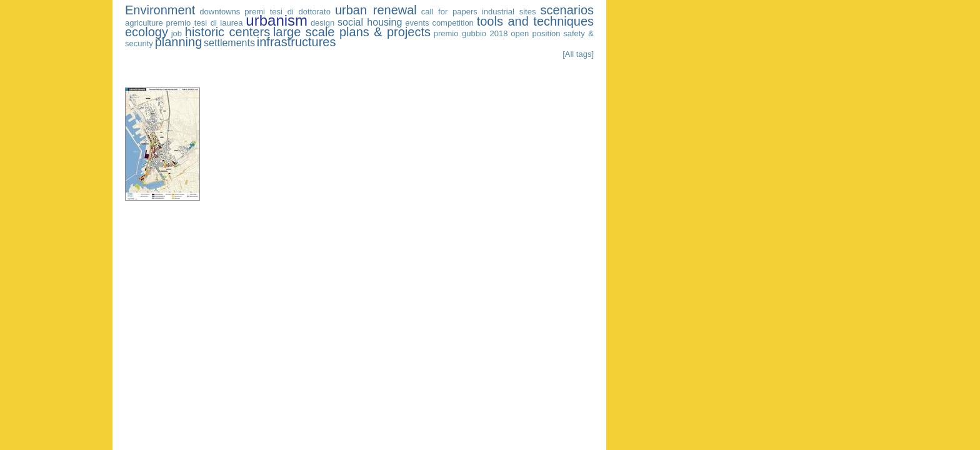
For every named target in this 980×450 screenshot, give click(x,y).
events (417, 23)
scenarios (567, 10)
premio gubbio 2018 (471, 33)
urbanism (277, 20)
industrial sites (509, 12)
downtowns (220, 12)
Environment (160, 10)
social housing (370, 22)
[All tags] (578, 54)
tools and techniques (535, 21)
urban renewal (376, 10)
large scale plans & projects (352, 32)
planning (179, 42)
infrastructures (297, 42)
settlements (229, 43)
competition (452, 23)
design (322, 23)
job (177, 33)
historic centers (227, 32)
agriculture (144, 23)
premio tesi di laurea (205, 23)
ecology (147, 32)
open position (535, 33)
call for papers (449, 12)
